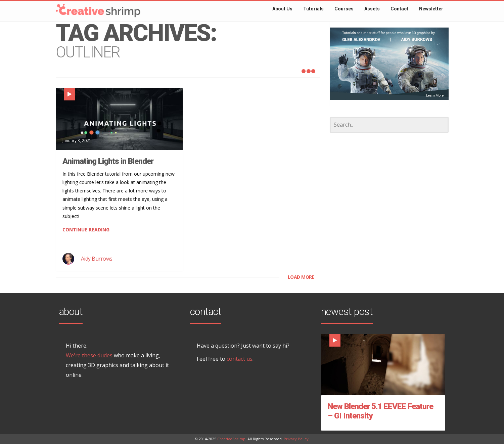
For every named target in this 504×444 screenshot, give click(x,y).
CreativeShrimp (231, 439)
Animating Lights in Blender (108, 161)
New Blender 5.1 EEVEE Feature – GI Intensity (380, 411)
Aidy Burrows (97, 259)
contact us (240, 359)
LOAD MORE (301, 277)
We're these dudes (89, 355)
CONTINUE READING (86, 230)
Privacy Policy (296, 439)
